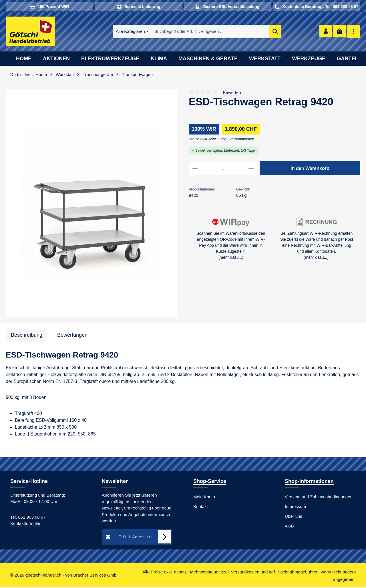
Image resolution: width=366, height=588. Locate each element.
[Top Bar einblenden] (354, 32)
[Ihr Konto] (325, 32)
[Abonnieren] (165, 538)
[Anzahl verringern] (195, 169)
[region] (91, 204)
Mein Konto (204, 497)
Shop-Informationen (309, 482)
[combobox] (200, 32)
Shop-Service (210, 482)
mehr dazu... (231, 258)
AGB (289, 526)
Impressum (295, 507)
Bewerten (232, 93)
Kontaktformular (25, 524)
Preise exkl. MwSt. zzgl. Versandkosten (221, 140)
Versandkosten (245, 572)
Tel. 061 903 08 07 (28, 518)
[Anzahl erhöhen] (251, 169)
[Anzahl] (223, 169)
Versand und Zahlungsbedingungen (319, 497)
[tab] (27, 336)
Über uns (294, 517)
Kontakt (201, 507)
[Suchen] (265, 32)
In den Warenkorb (310, 169)
